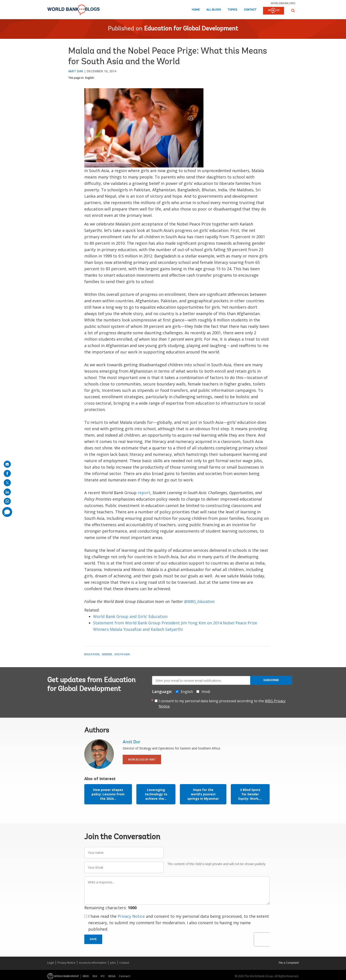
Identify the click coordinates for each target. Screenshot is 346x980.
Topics (232, 10)
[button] (293, 10)
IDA (95, 976)
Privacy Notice (131, 916)
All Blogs (214, 10)
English (90, 78)
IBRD (86, 976)
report (144, 493)
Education (92, 654)
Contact (250, 10)
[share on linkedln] (7, 492)
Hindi (206, 692)
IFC (103, 976)
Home (196, 10)
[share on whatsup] (7, 501)
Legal (51, 963)
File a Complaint (289, 963)
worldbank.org (283, 3)
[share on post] (7, 483)
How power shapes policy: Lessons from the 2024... (108, 794)
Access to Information (93, 963)
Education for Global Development (191, 29)
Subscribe (271, 680)
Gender (107, 654)
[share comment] (7, 512)
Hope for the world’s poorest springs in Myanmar (203, 794)
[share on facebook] (7, 473)
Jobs (113, 963)
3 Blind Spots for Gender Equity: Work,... (250, 794)
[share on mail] (7, 464)
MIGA (112, 976)
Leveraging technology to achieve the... (156, 794)
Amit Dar (76, 71)
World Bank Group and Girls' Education (130, 616)
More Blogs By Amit (142, 759)
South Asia (122, 654)
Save (93, 939)
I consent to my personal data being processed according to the (222, 704)
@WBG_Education (199, 601)
